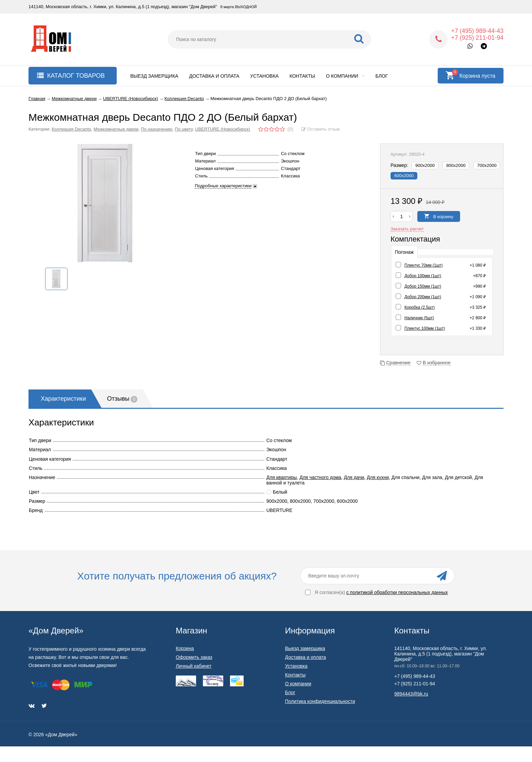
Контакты (302, 76)
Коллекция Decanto (71, 129)
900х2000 (425, 165)
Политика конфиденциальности (320, 701)
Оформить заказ (194, 657)
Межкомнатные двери (116, 129)
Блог (382, 76)
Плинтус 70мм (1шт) (424, 265)
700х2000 (487, 165)
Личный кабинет (194, 666)
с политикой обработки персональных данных (397, 592)
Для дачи (354, 477)
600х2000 (404, 176)
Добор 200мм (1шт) (423, 297)
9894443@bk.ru (411, 694)
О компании (345, 76)
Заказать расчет (407, 229)
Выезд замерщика (154, 76)
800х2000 (456, 165)
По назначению (157, 129)
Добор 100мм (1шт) (423, 276)
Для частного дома (320, 477)
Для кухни (378, 477)
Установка (264, 76)
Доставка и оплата (214, 76)
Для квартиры (282, 477)
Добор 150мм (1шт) (423, 286)
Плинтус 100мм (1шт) (425, 328)
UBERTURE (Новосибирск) (223, 129)
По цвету (184, 129)
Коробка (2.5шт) (420, 307)
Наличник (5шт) (419, 318)
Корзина (185, 648)
